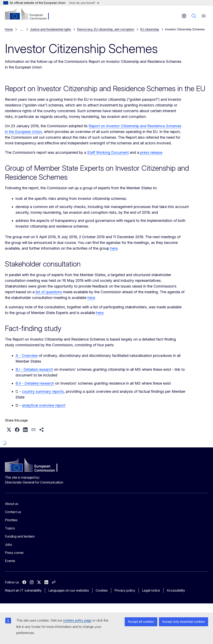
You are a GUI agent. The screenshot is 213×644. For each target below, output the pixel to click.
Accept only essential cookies (184, 622)
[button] (9, 429)
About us (12, 503)
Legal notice (151, 590)
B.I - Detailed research (34, 369)
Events (10, 560)
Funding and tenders (20, 536)
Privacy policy (125, 590)
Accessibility (176, 590)
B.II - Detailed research (35, 382)
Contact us (13, 511)
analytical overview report (44, 404)
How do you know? (84, 3)
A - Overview (27, 355)
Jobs (8, 544)
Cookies (102, 590)
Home (9, 29)
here (114, 247)
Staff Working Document (108, 152)
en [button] (184, 16)
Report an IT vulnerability (23, 590)
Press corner (14, 552)
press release (151, 152)
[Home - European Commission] (30, 14)
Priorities (11, 519)
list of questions (49, 291)
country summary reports (43, 391)
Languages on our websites (69, 590)
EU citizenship (28, 29)
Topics (10, 527)
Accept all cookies (141, 622)
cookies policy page (77, 620)
